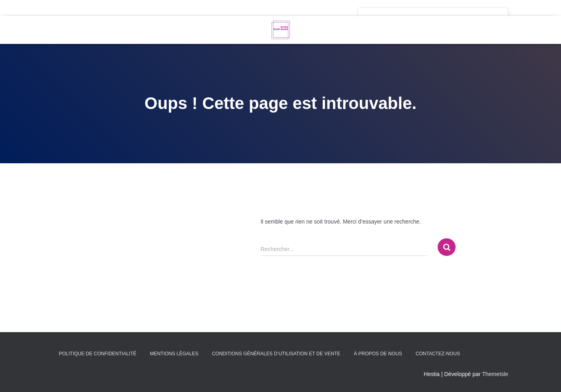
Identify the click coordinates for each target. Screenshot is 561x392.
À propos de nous (378, 354)
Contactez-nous (438, 354)
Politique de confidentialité (98, 354)
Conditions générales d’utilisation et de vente (276, 354)
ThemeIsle (495, 374)
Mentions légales (174, 354)
